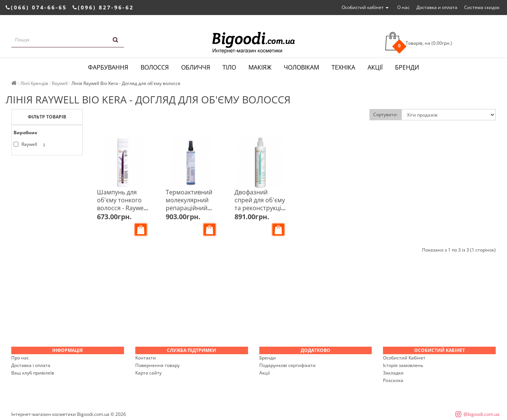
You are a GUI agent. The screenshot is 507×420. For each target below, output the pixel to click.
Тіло (229, 67)
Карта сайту (148, 373)
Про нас (20, 358)
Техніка (343, 67)
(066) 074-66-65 (36, 7)
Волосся (155, 67)
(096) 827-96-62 (103, 7)
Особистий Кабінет (404, 358)
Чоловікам (301, 67)
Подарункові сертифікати (288, 365)
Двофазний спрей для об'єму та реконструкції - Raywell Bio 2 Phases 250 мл (260, 208)
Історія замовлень (403, 365)
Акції (375, 67)
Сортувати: (385, 114)
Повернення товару (157, 365)
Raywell (31, 144)
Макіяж (260, 67)
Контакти (146, 358)
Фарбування (108, 67)
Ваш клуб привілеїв (33, 373)
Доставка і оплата (31, 365)
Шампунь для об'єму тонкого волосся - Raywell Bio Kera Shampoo (122, 208)
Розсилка (393, 380)
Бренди (407, 67)
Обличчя (196, 67)
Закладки (393, 373)
